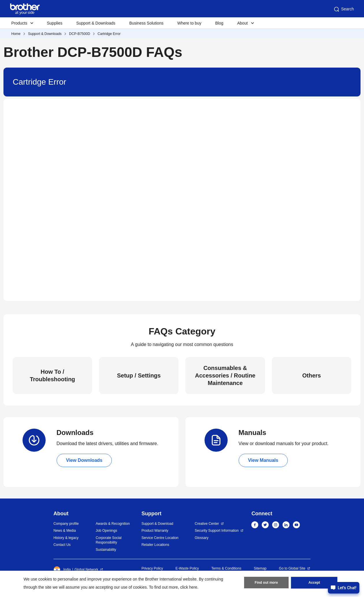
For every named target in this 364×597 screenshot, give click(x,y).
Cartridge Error (109, 34)
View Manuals (263, 460)
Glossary (201, 538)
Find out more (266, 583)
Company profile (66, 524)
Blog (219, 23)
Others (311, 375)
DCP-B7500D (80, 34)
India (62, 570)
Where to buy (189, 23)
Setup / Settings (139, 375)
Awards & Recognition (113, 524)
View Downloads (84, 460)
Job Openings (106, 531)
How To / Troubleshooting (52, 375)
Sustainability (106, 550)
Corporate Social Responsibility (108, 540)
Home (16, 34)
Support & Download (157, 524)
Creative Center (207, 524)
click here (189, 587)
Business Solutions (146, 23)
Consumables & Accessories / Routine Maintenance (225, 375)
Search (343, 9)
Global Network (86, 570)
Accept (314, 583)
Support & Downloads (96, 23)
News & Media (65, 531)
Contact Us (62, 545)
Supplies (55, 23)
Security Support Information (217, 531)
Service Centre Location (160, 538)
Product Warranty (155, 531)
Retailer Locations (155, 545)
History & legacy (66, 538)
